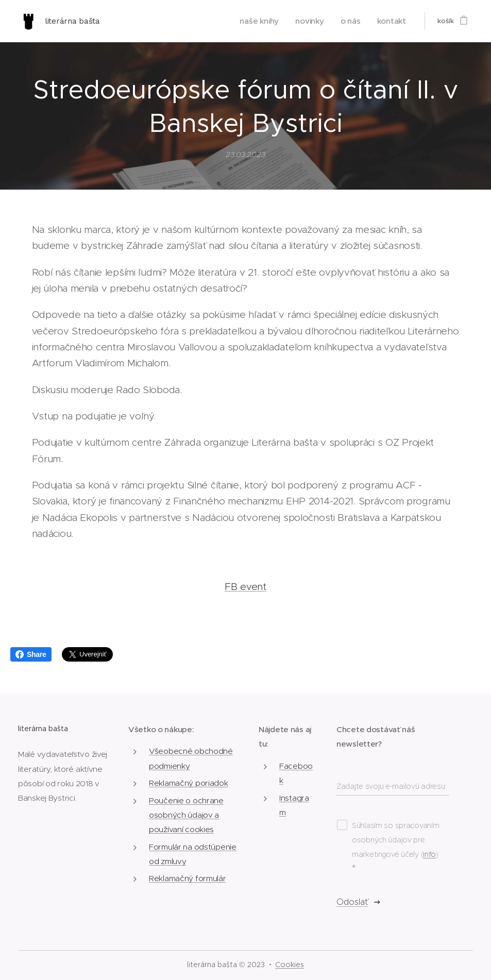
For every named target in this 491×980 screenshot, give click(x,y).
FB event (245, 587)
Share (31, 654)
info (429, 854)
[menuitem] (271, 21)
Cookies (290, 965)
